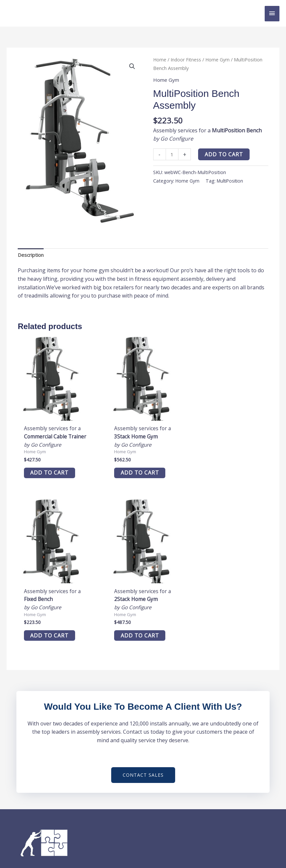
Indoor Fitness (187, 59)
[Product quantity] (173, 155)
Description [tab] (32, 255)
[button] (132, 67)
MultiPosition (232, 181)
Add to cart (225, 154)
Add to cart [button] (46, 468)
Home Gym (219, 59)
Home (160, 59)
